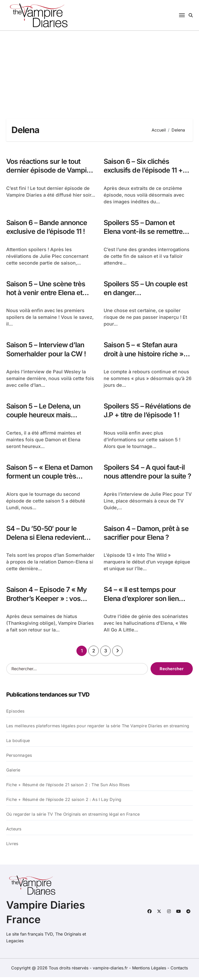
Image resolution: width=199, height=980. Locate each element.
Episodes (15, 714)
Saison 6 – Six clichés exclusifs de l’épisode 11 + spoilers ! (144, 170)
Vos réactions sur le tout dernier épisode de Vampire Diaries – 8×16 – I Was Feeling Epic (50, 175)
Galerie (13, 773)
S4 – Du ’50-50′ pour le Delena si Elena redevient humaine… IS (46, 540)
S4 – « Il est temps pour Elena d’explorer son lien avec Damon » (142, 601)
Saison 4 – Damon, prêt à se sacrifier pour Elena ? (147, 535)
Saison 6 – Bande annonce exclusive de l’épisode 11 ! (48, 227)
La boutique (18, 743)
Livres (12, 846)
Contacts (179, 971)
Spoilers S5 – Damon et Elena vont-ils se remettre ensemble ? (144, 232)
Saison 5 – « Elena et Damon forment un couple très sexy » (51, 478)
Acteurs (14, 832)
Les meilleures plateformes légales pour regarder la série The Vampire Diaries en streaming (98, 729)
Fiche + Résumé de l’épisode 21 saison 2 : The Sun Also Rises (68, 788)
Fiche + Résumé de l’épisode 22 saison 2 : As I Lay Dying (64, 802)
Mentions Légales (150, 971)
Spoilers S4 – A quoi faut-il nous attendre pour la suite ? (146, 478)
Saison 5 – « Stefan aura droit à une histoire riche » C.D (145, 355)
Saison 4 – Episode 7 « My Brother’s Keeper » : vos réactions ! (47, 601)
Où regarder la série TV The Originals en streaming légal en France (73, 817)
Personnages (19, 758)
